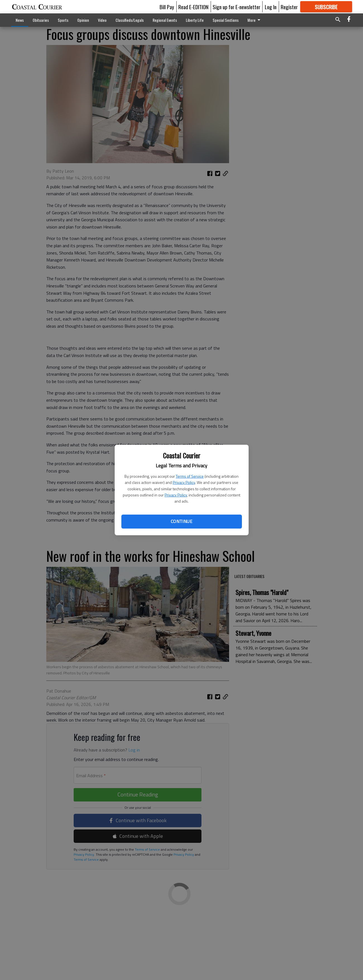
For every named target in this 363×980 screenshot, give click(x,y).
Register (289, 7)
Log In (271, 7)
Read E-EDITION (193, 7)
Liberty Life (195, 20)
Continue (181, 521)
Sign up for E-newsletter (236, 7)
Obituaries (41, 20)
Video (102, 20)
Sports (63, 20)
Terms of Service (190, 476)
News (20, 20)
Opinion (83, 20)
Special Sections (226, 20)
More (255, 20)
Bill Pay (167, 7)
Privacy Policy (184, 482)
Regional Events (165, 20)
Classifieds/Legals (130, 20)
